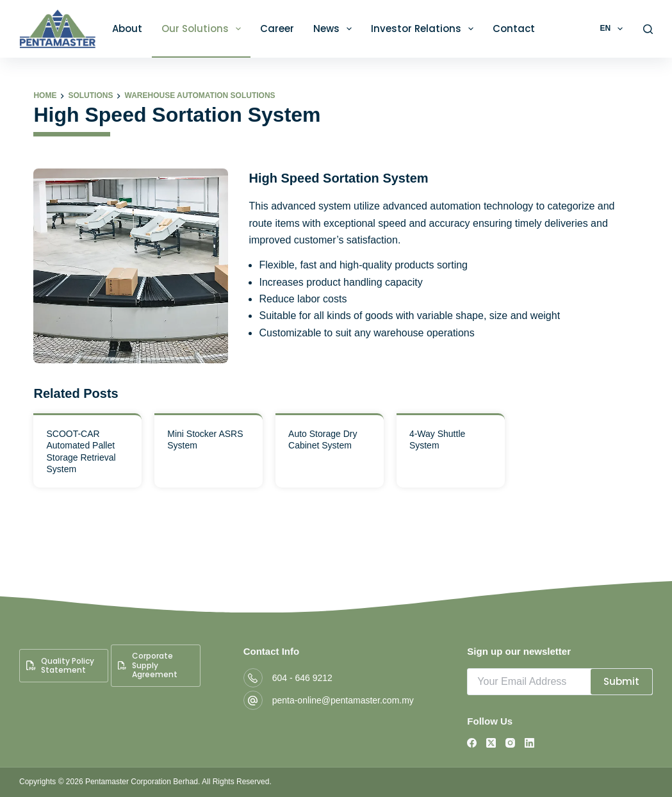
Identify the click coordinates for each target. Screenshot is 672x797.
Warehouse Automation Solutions (200, 95)
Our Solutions (204, 29)
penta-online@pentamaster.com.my (343, 700)
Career (277, 29)
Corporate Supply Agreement (147, 665)
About (127, 29)
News (335, 29)
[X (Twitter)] (491, 743)
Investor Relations (425, 29)
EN (613, 29)
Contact (514, 29)
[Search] (648, 29)
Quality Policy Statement (60, 665)
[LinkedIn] (529, 743)
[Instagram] (510, 743)
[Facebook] (472, 743)
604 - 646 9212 (302, 678)
